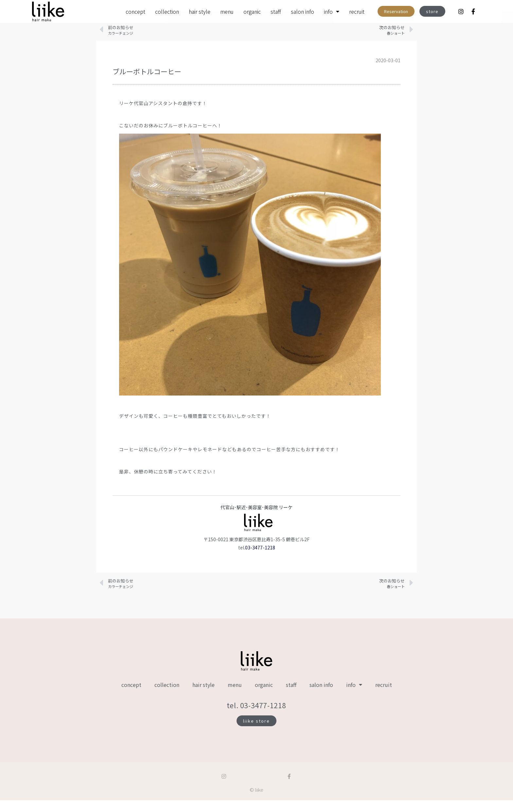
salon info (302, 11)
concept (135, 11)
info (332, 11)
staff (276, 11)
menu (227, 11)
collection (167, 11)
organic (252, 11)
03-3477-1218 (260, 559)
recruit (357, 11)
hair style (200, 11)
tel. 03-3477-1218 (256, 717)
